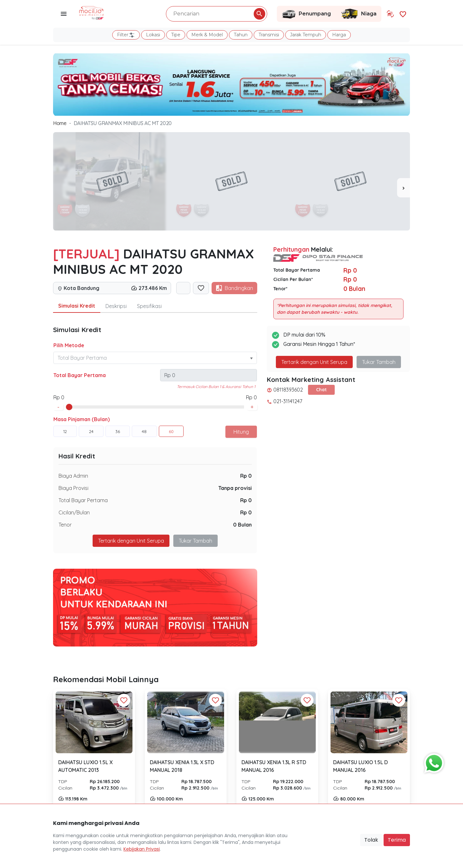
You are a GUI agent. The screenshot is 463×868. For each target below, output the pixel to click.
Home (60, 123)
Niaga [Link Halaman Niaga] (359, 14)
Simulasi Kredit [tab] (77, 306)
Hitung (241, 432)
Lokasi (153, 35)
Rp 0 (246, 476)
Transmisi (269, 35)
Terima (397, 840)
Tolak (371, 840)
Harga (339, 35)
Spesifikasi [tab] (149, 306)
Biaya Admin (73, 476)
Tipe (176, 35)
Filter (126, 35)
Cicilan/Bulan (74, 512)
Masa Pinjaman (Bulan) (82, 419)
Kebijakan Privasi (142, 849)
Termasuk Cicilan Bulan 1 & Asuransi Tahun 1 (216, 387)
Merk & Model (207, 35)
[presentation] (404, 188)
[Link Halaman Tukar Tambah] (390, 14)
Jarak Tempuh (306, 35)
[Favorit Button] (124, 700)
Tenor (65, 525)
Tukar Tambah (195, 541)
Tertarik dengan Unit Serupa (131, 541)
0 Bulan (242, 525)
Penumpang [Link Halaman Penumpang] (306, 14)
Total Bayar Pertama (80, 375)
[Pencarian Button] (259, 14)
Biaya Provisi (73, 488)
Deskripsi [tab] (116, 306)
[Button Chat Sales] (432, 762)
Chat (321, 390)
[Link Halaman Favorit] (403, 14)
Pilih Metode (69, 345)
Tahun (241, 35)
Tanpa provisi (235, 488)
